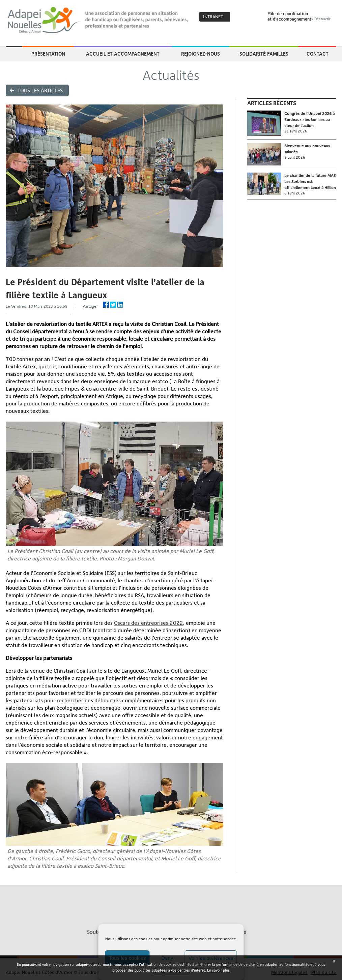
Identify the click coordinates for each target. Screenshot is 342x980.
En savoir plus (218, 970)
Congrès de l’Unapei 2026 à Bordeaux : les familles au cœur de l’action (309, 120)
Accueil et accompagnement (123, 54)
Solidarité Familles (264, 54)
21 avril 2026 (296, 131)
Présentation (48, 54)
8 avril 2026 (295, 193)
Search (254, 17)
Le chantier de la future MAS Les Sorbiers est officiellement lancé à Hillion (310, 182)
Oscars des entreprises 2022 (149, 623)
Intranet (213, 17)
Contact (318, 54)
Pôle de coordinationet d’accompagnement (300, 16)
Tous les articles (40, 90)
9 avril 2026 (295, 158)
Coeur (239, 17)
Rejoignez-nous (201, 54)
